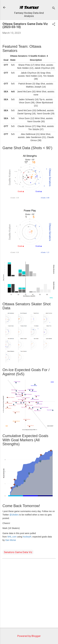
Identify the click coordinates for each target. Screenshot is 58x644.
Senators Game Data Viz (18, 552)
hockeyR (27, 537)
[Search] (54, 8)
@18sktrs (14, 515)
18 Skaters (29, 7)
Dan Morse (11, 540)
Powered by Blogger (29, 636)
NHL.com (12, 537)
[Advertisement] (29, 594)
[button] (54, 25)
